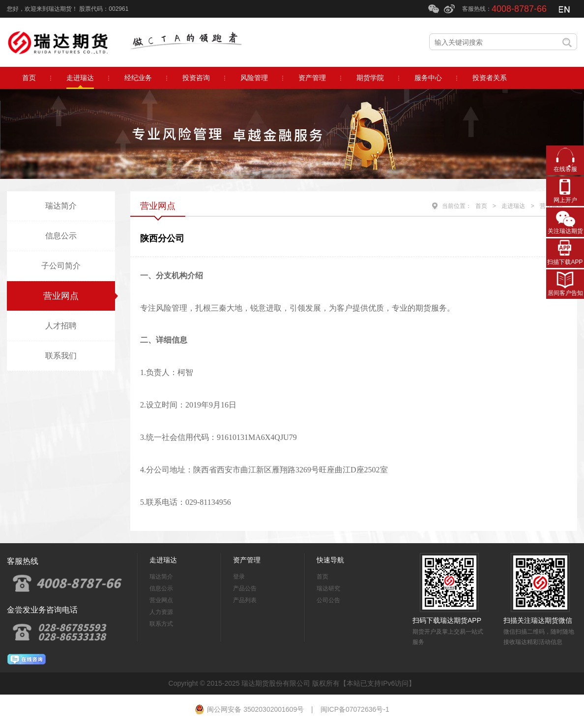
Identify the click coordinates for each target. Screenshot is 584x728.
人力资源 (161, 612)
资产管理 (247, 560)
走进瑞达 (513, 206)
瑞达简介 (61, 206)
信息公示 (61, 236)
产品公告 (245, 588)
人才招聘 (61, 326)
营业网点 (61, 296)
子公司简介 (61, 266)
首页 (481, 206)
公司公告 (328, 600)
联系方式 (161, 624)
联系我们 (61, 356)
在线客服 (565, 169)
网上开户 (565, 200)
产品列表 (245, 600)
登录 (239, 577)
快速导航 (330, 560)
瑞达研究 (328, 588)
